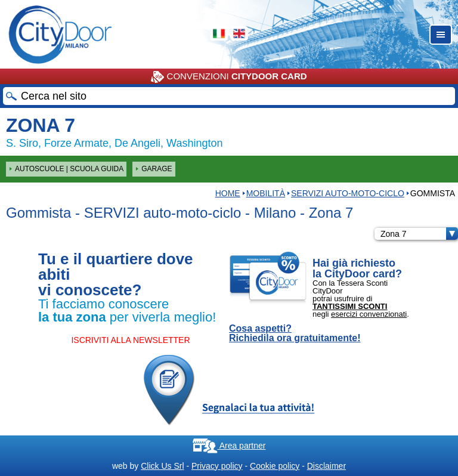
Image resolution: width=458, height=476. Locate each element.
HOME (228, 193)
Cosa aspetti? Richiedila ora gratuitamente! (295, 333)
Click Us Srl (162, 466)
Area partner (229, 446)
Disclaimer (327, 466)
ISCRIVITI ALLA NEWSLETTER (130, 340)
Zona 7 (419, 234)
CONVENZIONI (229, 77)
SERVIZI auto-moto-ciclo (348, 193)
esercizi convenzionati (369, 314)
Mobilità (266, 193)
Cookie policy (275, 466)
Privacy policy (217, 466)
